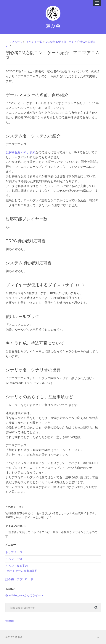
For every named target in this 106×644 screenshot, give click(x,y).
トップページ (14, 42)
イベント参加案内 (17, 566)
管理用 (10, 621)
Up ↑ (98, 637)
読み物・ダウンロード (19, 579)
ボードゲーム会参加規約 (22, 571)
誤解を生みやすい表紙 (21, 152)
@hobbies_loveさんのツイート (24, 595)
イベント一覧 (34, 42)
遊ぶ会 (53, 26)
